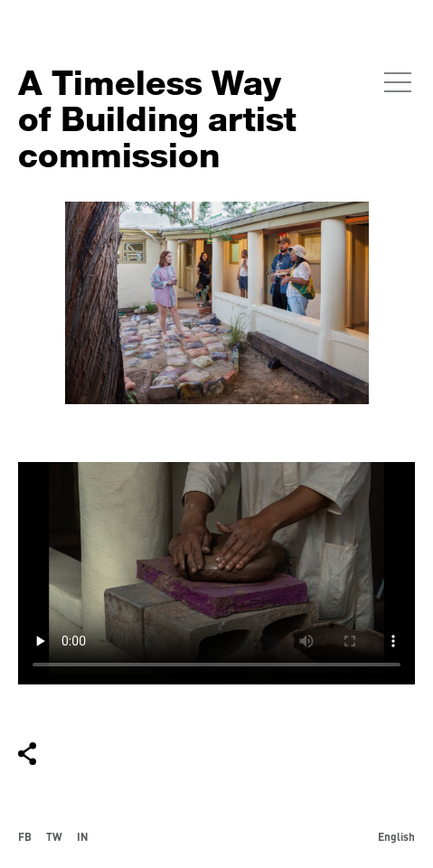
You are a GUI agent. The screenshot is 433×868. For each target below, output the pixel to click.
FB (25, 836)
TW (54, 836)
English (396, 836)
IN (83, 836)
